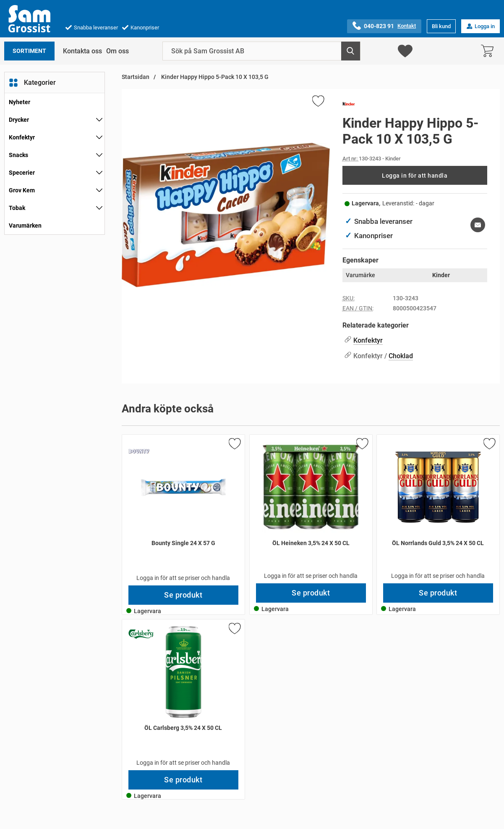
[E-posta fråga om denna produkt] (478, 225)
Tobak (17, 208)
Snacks (18, 155)
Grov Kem (22, 190)
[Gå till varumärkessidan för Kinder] (349, 105)
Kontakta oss (82, 51)
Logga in (480, 26)
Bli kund (441, 26)
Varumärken (25, 226)
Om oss (118, 51)
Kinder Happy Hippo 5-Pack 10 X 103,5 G (214, 77)
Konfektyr (22, 137)
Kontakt (407, 26)
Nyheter (20, 102)
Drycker (19, 120)
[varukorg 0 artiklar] (489, 51)
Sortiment (29, 51)
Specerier (22, 173)
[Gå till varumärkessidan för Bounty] (139, 451)
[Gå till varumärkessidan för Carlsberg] (141, 634)
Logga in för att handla (415, 176)
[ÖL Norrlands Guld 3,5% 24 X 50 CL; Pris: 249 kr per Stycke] (438, 509)
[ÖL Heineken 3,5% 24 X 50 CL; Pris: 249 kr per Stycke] (311, 509)
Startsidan (136, 77)
